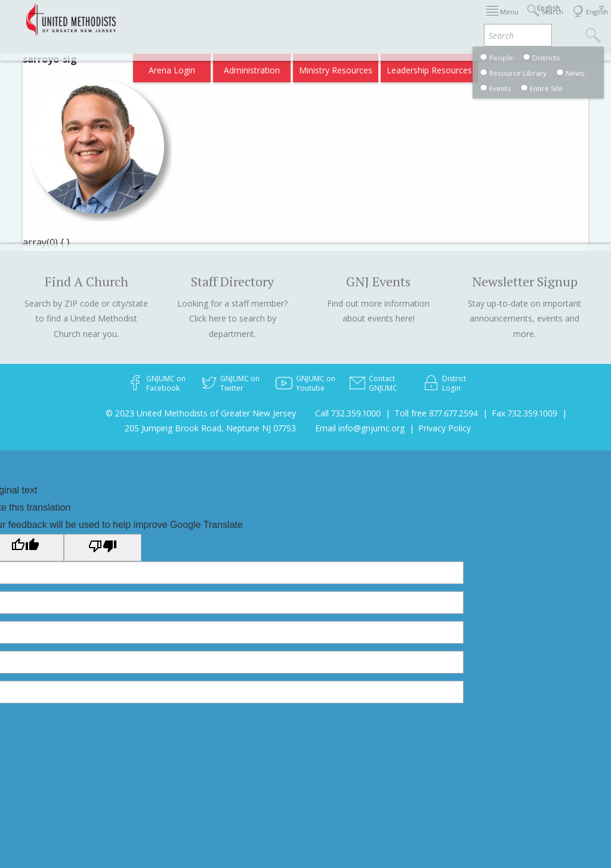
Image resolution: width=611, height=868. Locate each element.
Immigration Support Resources (310, 19)
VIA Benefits (456, 67)
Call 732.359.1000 (348, 413)
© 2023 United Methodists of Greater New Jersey (201, 413)
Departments (501, 19)
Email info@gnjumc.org (360, 428)
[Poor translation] (103, 548)
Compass (509, 67)
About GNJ (402, 19)
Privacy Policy (445, 428)
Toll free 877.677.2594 (436, 413)
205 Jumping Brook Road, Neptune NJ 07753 (210, 428)
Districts (449, 19)
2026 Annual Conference (190, 19)
